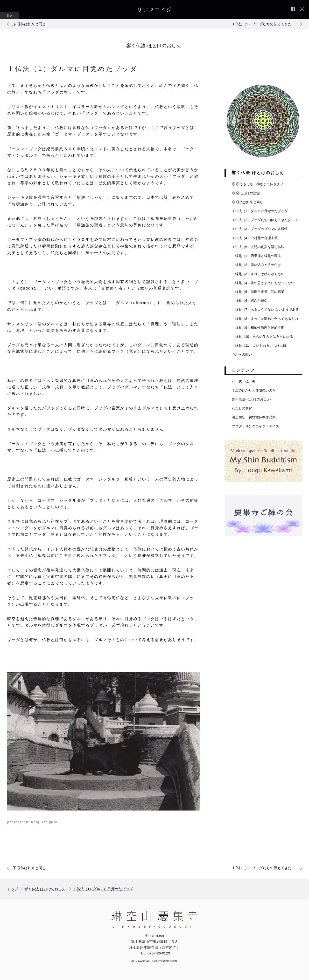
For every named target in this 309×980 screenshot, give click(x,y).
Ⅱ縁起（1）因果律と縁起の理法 (256, 256)
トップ (13, 889)
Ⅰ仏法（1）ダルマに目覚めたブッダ (260, 211)
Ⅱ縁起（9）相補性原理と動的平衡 (258, 328)
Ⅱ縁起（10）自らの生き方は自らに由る (262, 337)
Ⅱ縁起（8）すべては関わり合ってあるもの (265, 319)
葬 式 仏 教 (244, 381)
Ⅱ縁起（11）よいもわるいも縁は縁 (259, 345)
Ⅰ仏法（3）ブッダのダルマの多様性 (260, 229)
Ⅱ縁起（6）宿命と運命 (250, 301)
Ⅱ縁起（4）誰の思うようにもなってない (263, 283)
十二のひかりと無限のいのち (254, 390)
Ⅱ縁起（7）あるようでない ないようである (265, 310)
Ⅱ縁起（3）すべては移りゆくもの (258, 274)
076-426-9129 (159, 953)
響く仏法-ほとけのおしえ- (154, 46)
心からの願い (242, 354)
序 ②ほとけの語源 (246, 193)
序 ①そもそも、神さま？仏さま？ (258, 184)
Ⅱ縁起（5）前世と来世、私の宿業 (258, 292)
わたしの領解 (242, 408)
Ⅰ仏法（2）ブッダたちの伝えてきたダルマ (265, 220)
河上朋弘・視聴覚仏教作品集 (254, 417)
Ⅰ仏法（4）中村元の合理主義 (255, 238)
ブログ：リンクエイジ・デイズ (255, 426)
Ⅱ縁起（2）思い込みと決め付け (256, 265)
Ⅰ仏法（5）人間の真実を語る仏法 (258, 247)
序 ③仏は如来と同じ (247, 202)
